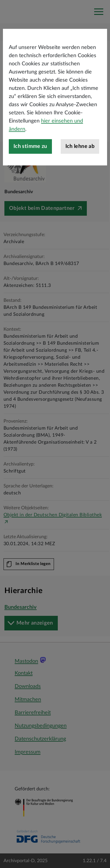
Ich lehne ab (80, 165)
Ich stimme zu (30, 165)
